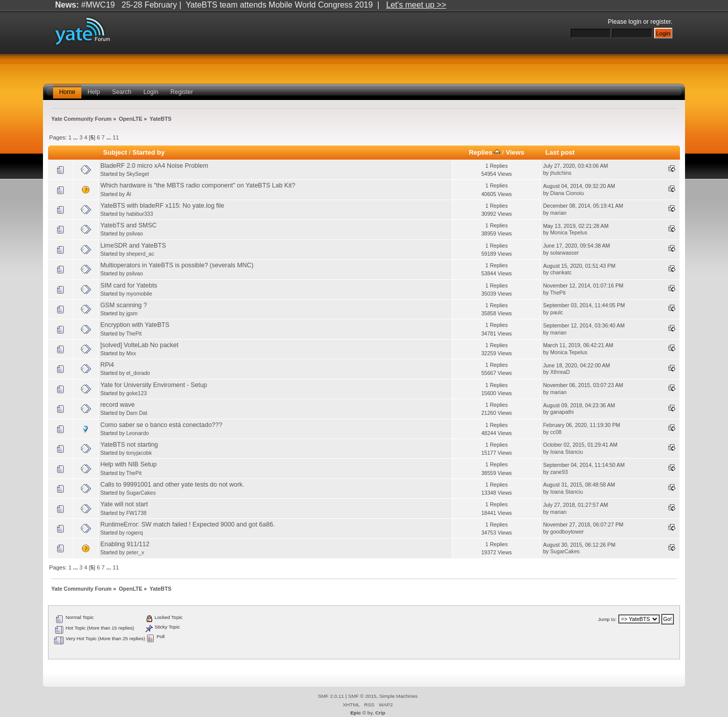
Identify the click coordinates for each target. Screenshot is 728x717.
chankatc (561, 272)
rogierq (135, 533)
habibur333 (140, 214)
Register (182, 92)
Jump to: (607, 619)
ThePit (558, 293)
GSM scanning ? (123, 305)
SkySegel (138, 174)
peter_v (135, 552)
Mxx (131, 353)
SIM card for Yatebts (129, 285)
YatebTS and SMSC (128, 225)
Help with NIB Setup (128, 464)
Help (94, 92)
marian (558, 213)
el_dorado (138, 373)
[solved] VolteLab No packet (139, 345)
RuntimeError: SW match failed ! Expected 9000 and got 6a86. (187, 524)
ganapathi (562, 412)
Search (122, 92)
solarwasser (564, 253)
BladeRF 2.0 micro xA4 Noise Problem (154, 166)
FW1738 (136, 513)
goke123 (137, 393)
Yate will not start (124, 504)
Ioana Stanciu (566, 452)
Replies (484, 152)
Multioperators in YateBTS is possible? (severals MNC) (177, 265)
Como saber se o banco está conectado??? (161, 425)
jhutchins (561, 173)
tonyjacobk (139, 453)
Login (151, 92)
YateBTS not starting (129, 445)
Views (515, 152)
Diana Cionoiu (567, 193)
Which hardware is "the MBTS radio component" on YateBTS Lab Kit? (197, 185)
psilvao (135, 233)
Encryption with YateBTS (135, 325)
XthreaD (560, 372)
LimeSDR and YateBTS (133, 246)
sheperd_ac (140, 254)
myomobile (139, 294)
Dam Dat (137, 413)
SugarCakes (141, 493)
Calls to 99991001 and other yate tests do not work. (172, 485)
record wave (117, 405)
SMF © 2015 (362, 696)
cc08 (556, 432)
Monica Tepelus (568, 232)
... (76, 137)
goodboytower (567, 532)
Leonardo (138, 433)
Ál (129, 194)
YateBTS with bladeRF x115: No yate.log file (162, 206)
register (661, 22)
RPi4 (107, 365)
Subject (115, 152)
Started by (149, 152)
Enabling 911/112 (125, 544)
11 (116, 137)
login (635, 22)
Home (67, 92)
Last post (560, 152)
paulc (556, 312)
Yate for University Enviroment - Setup (153, 385)
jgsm (132, 313)
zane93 (559, 472)
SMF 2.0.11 (331, 696)
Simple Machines (398, 696)
